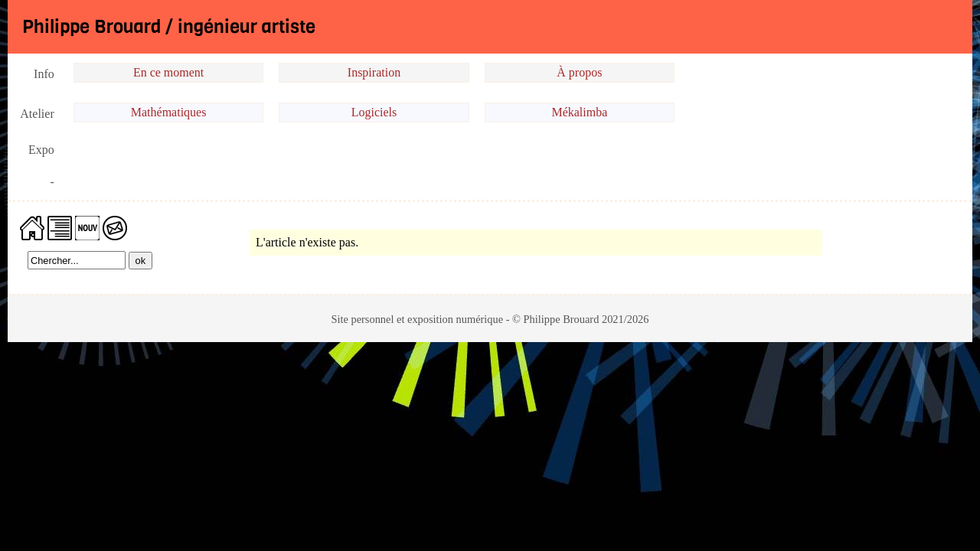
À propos (579, 72)
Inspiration (374, 72)
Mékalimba (579, 112)
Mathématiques (169, 112)
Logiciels (374, 112)
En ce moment (168, 72)
